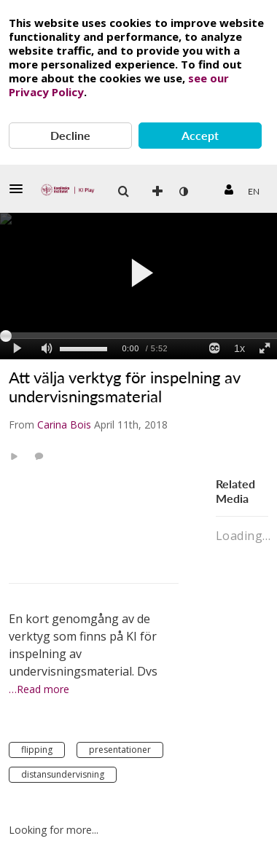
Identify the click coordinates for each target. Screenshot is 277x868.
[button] (20, 189)
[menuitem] (253, 192)
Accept (200, 135)
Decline (70, 135)
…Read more (39, 689)
